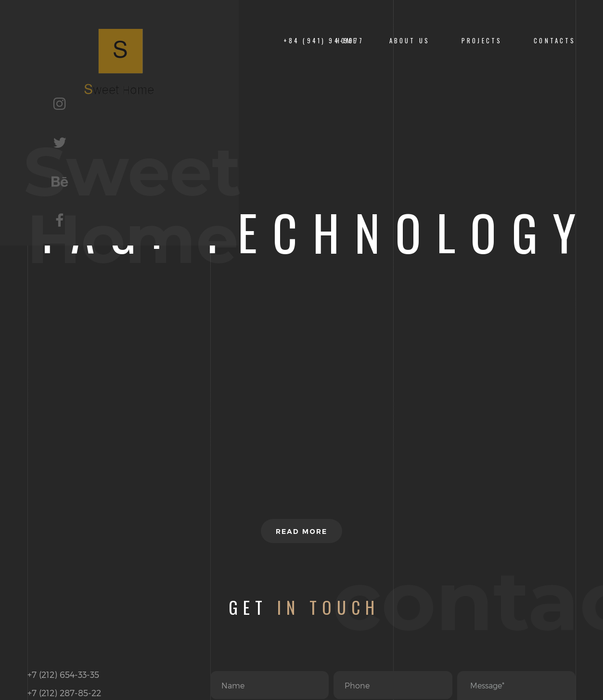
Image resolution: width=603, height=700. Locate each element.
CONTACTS (555, 41)
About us (410, 41)
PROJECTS (482, 41)
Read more (301, 531)
